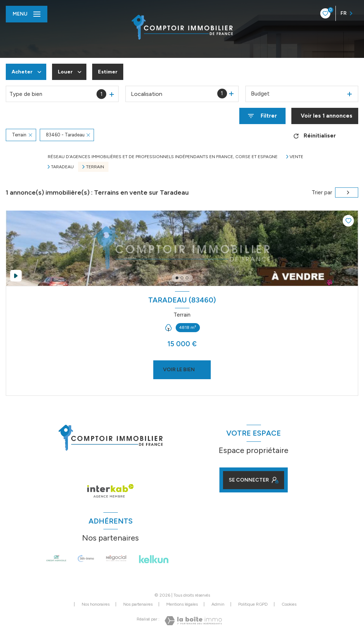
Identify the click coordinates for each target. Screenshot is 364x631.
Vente (296, 157)
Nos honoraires (96, 604)
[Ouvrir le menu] (27, 14)
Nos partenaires (138, 604)
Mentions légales (182, 604)
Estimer (111, 72)
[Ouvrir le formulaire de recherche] (262, 116)
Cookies (289, 604)
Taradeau (62, 167)
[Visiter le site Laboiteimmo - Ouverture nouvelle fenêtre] (193, 621)
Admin (218, 604)
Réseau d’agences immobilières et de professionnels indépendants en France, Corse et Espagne (163, 157)
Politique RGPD (253, 604)
